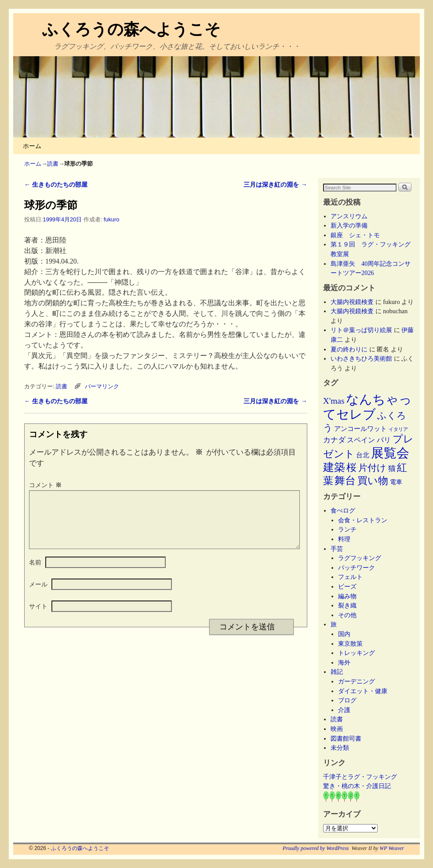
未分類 (340, 748)
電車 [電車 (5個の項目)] (396, 482)
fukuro (111, 219)
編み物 (347, 596)
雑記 (337, 672)
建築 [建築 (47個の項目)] (334, 467)
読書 (53, 164)
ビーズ (347, 586)
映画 (337, 729)
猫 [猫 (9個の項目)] (392, 468)
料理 (344, 539)
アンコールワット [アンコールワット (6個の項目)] (360, 429)
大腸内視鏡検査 (352, 302)
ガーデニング (357, 681)
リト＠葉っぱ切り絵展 (361, 330)
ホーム (32, 146)
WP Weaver (392, 848)
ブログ (347, 700)
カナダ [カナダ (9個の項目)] (334, 440)
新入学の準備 (349, 225)
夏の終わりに (349, 349)
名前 (35, 573)
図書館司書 (346, 738)
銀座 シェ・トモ (355, 235)
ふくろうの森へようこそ (131, 29)
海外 (344, 662)
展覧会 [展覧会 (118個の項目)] (390, 453)
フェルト (350, 577)
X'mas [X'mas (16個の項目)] (334, 401)
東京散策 (353, 644)
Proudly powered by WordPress (316, 848)
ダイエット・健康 (363, 691)
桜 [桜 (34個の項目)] (351, 467)
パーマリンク (102, 386)
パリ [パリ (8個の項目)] (384, 440)
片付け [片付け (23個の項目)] (372, 468)
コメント (46, 485)
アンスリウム (349, 216)
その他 (347, 615)
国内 (344, 634)
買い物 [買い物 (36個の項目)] (373, 481)
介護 (344, 710)
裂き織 (347, 605)
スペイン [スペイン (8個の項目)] (361, 440)
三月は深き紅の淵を (275, 184)
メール (38, 595)
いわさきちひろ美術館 (361, 358)
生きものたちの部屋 (56, 184)
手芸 (337, 549)
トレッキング (357, 653)
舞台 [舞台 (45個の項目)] (345, 480)
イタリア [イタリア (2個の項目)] (398, 429)
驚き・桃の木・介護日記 (357, 786)
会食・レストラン (363, 520)
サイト (38, 617)
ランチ (347, 529)
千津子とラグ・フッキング (360, 777)
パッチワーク (360, 568)
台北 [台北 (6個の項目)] (363, 455)
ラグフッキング (360, 558)
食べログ (343, 510)
